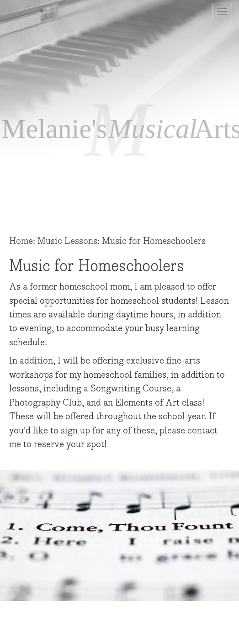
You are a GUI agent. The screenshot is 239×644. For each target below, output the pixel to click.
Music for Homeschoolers (154, 241)
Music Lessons (67, 241)
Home (21, 241)
